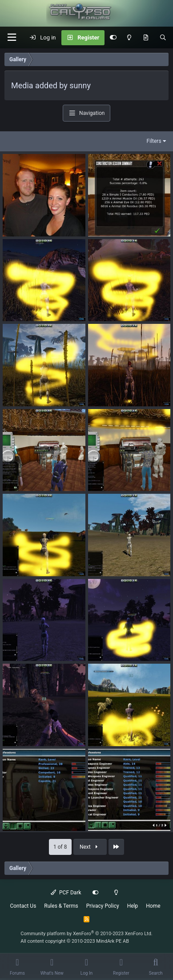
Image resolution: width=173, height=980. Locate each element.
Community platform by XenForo (86, 934)
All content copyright (75, 941)
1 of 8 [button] (60, 847)
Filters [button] (154, 141)
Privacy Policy (103, 906)
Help (133, 906)
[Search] (163, 38)
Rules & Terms (61, 906)
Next (90, 847)
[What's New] (146, 38)
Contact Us (23, 906)
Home (153, 906)
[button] (12, 37)
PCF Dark (66, 893)
